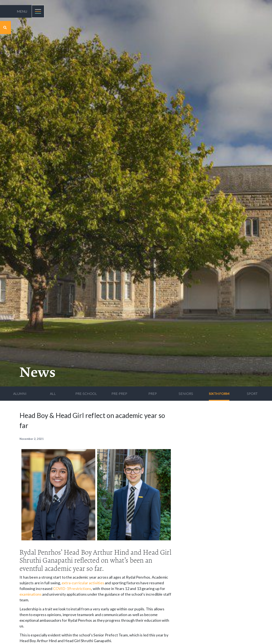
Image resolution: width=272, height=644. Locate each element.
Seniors (186, 393)
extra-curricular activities (83, 583)
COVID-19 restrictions (72, 588)
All (53, 393)
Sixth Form (219, 393)
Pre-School (86, 393)
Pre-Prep (119, 393)
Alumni (20, 393)
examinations (31, 594)
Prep (153, 393)
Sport (252, 393)
